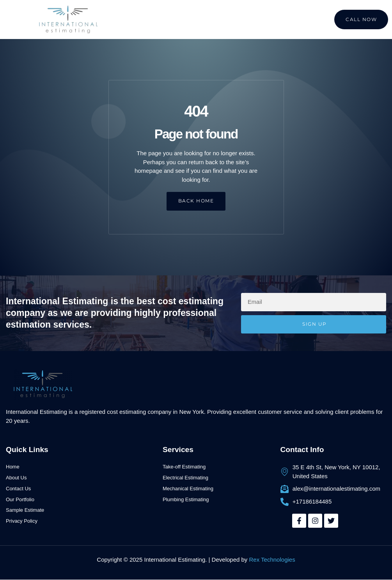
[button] (23, 20)
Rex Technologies (272, 560)
